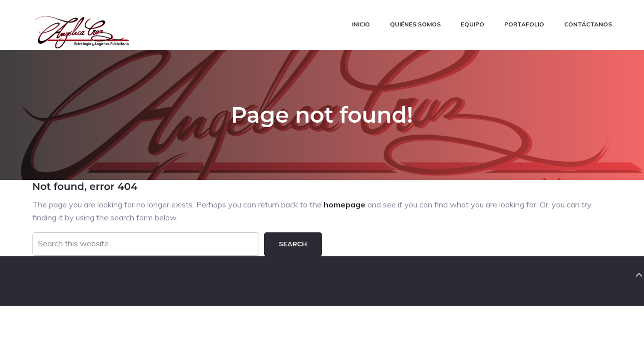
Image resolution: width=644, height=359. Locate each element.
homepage (344, 204)
